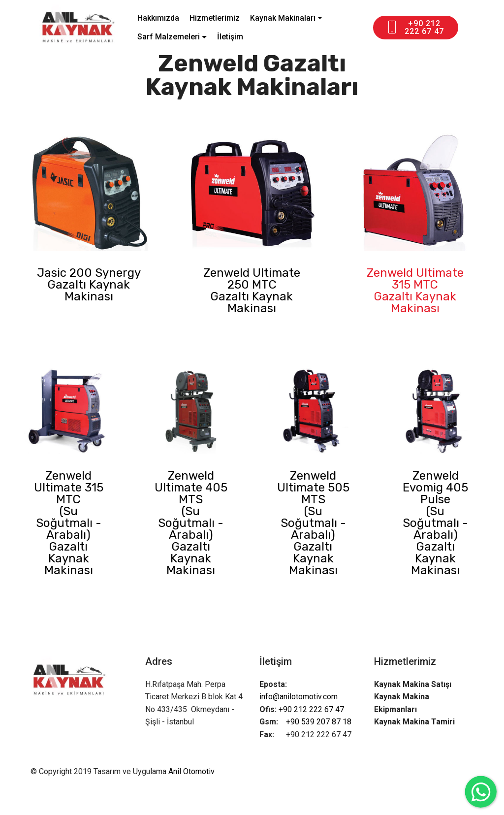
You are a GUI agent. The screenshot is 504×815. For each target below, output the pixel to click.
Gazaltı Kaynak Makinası (89, 291)
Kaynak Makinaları (283, 18)
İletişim (230, 37)
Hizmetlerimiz (215, 18)
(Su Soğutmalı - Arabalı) (69, 523)
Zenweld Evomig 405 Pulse (435, 488)
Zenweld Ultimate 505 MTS (313, 488)
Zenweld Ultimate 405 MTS (191, 488)
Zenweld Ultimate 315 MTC (415, 279)
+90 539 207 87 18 (319, 722)
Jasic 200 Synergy (89, 273)
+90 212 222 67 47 (415, 27)
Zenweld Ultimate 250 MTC (252, 279)
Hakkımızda (158, 18)
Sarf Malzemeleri (169, 37)
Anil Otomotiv (191, 771)
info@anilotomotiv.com (299, 697)
